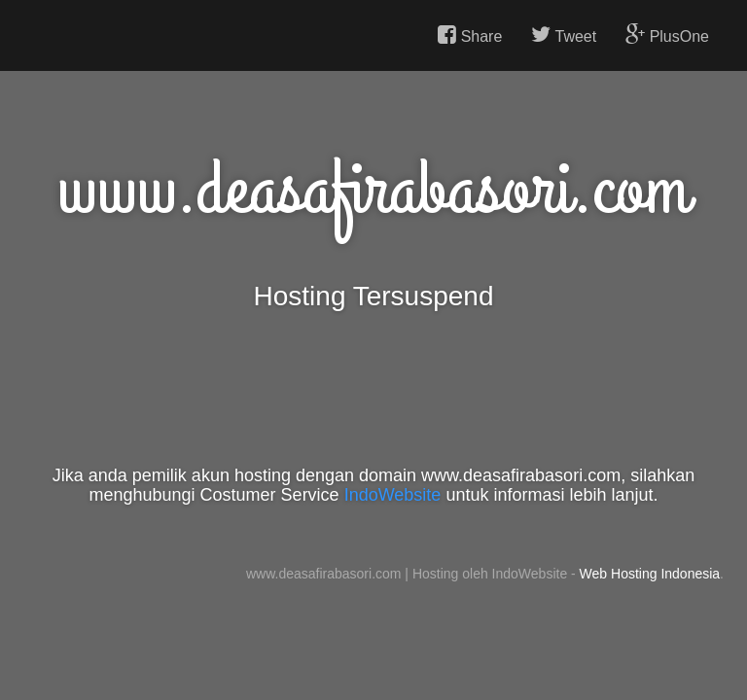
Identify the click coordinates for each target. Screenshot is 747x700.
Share (470, 35)
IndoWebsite (393, 495)
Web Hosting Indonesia (650, 574)
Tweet (564, 35)
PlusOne (667, 35)
